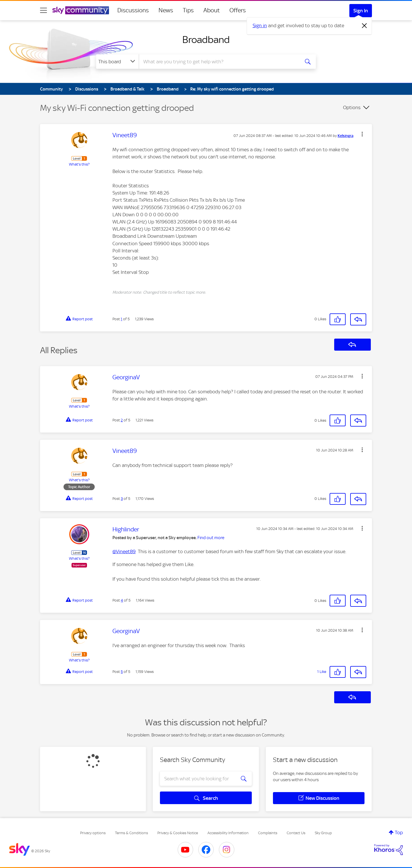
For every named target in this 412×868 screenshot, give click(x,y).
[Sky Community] (81, 10)
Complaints (268, 833)
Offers (238, 10)
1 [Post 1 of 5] (121, 319)
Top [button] (399, 832)
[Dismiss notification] (365, 26)
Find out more (211, 538)
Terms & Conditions (131, 833)
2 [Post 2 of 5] (122, 420)
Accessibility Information (228, 833)
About (212, 10)
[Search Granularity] (117, 62)
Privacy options (93, 833)
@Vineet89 (124, 551)
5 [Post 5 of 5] (122, 672)
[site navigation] (43, 10)
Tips (188, 10)
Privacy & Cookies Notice (178, 833)
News (166, 10)
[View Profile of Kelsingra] (345, 136)
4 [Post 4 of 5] (122, 600)
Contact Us (296, 833)
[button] (362, 134)
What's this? (79, 164)
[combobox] (219, 62)
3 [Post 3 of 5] (122, 499)
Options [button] (352, 107)
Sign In (361, 11)
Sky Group (323, 833)
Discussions (133, 10)
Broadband (206, 40)
